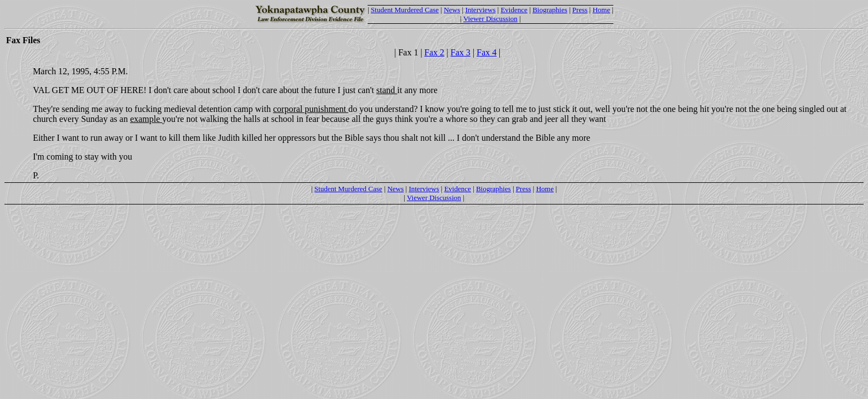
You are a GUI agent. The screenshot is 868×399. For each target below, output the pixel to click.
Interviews (480, 10)
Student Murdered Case (405, 10)
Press (580, 10)
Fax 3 (461, 52)
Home (601, 10)
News (452, 10)
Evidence (514, 10)
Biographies (550, 10)
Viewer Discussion (490, 19)
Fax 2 (435, 52)
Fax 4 (487, 52)
